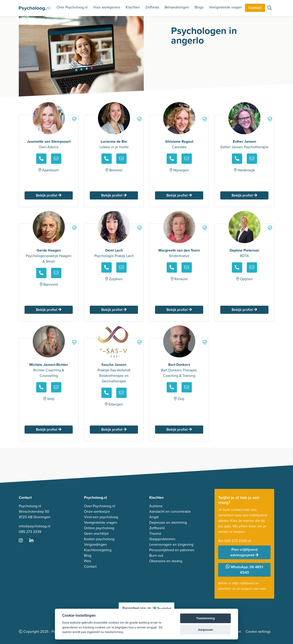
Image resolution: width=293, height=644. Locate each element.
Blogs (199, 7)
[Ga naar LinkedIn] (34, 541)
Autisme (156, 506)
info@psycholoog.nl (35, 526)
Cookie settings (258, 632)
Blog (88, 555)
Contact (255, 8)
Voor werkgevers (107, 7)
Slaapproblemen (162, 539)
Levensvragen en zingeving (171, 544)
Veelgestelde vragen (226, 7)
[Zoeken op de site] (270, 8)
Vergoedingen (95, 544)
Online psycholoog (99, 528)
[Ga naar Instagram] (24, 541)
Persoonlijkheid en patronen (172, 550)
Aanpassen (205, 630)
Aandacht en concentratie (170, 511)
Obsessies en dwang (166, 561)
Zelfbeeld (157, 528)
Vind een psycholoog (101, 517)
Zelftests (152, 7)
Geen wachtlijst (96, 533)
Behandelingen (177, 7)
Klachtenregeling (98, 550)
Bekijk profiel (49, 195)
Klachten (133, 7)
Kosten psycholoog (99, 539)
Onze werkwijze (97, 511)
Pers (87, 561)
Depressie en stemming (168, 522)
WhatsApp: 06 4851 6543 (244, 570)
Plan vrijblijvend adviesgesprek (244, 552)
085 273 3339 (30, 532)
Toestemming (205, 618)
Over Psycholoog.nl (72, 7)
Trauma (155, 533)
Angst (154, 517)
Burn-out (156, 555)
